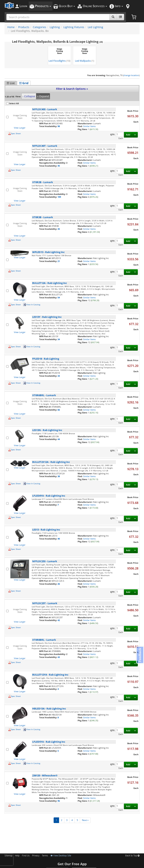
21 (59, 261)
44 (59, 439)
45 (59, 166)
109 (59, 197)
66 (59, 410)
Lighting (55, 27)
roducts (43, 6)
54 (59, 297)
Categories (39, 27)
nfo (119, 6)
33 (59, 376)
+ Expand (43, 96)
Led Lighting (95, 27)
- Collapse (29, 96)
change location (131, 75)
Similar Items (89, 126)
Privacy (36, 856)
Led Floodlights (59, 54)
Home (11, 27)
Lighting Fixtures (74, 27)
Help (17, 856)
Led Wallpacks (85, 54)
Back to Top (132, 856)
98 (59, 126)
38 (59, 476)
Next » (85, 820)
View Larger (20, 128)
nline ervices (95, 6)
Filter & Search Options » (72, 89)
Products (24, 27)
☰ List (11, 83)
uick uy (67, 6)
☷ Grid (24, 83)
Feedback (139, 655)
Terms (45, 856)
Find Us (26, 856)
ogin (23, 6)
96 (59, 801)
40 (59, 539)
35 (59, 229)
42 (59, 620)
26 (59, 584)
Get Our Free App (72, 864)
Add (128, 135)
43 (59, 657)
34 (59, 339)
